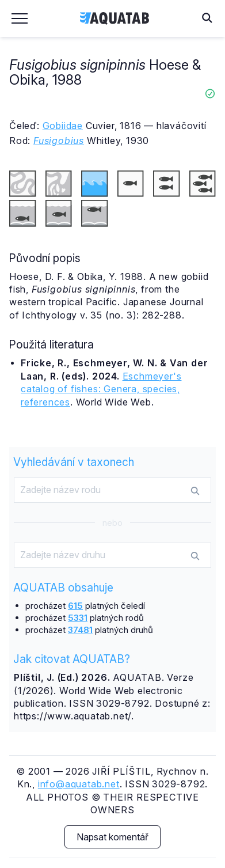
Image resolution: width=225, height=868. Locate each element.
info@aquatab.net (79, 784)
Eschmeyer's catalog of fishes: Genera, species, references (101, 389)
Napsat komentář (112, 837)
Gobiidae (63, 126)
